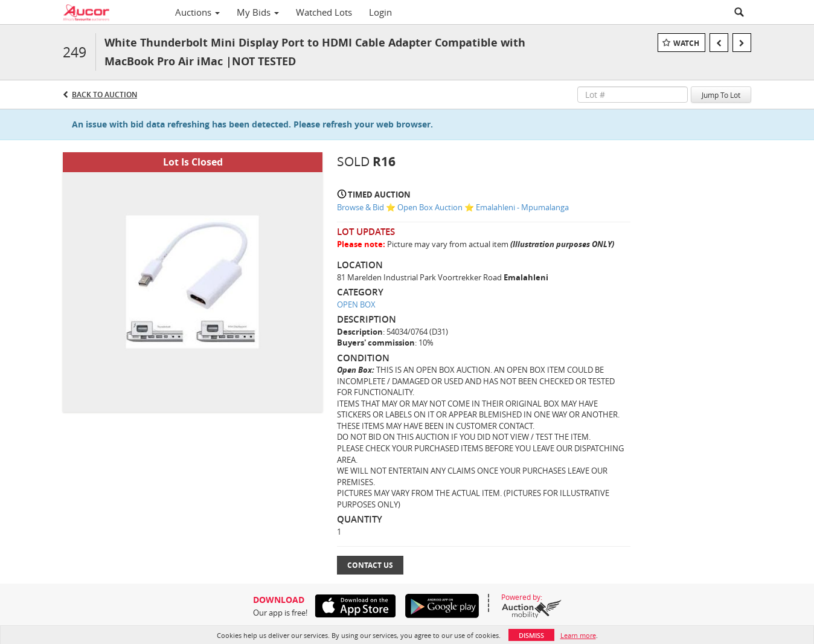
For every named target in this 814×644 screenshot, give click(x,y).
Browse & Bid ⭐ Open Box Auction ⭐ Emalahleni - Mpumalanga (453, 207)
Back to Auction (104, 95)
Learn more (578, 635)
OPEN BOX (356, 304)
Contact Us (370, 565)
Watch (686, 43)
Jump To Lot (721, 95)
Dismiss (531, 635)
